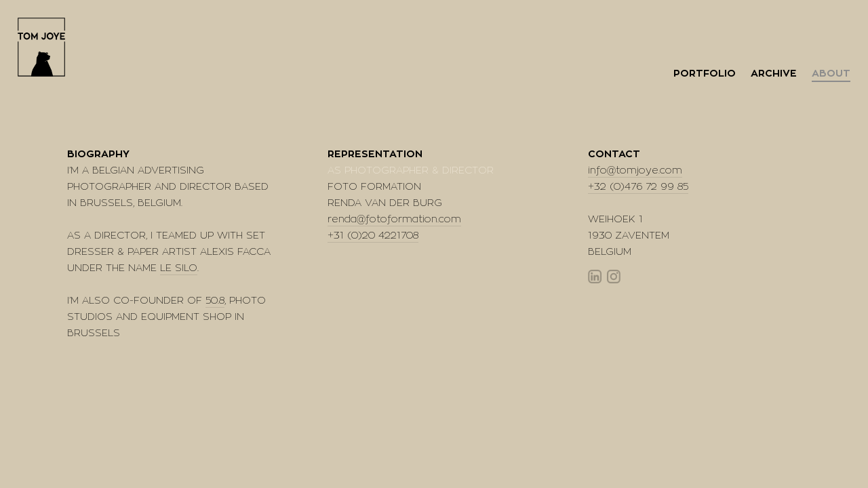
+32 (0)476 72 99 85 (638, 187)
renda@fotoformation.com (394, 219)
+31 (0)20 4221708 (373, 236)
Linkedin (595, 277)
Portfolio (705, 74)
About (831, 74)
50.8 (215, 301)
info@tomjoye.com (635, 170)
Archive (774, 74)
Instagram (614, 277)
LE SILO (179, 268)
